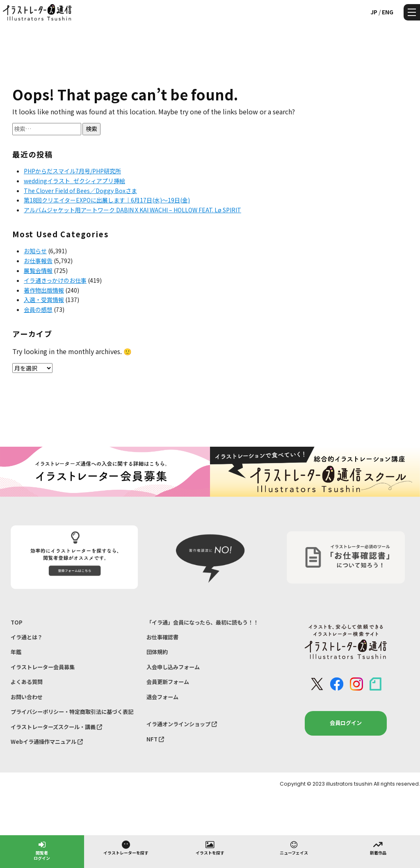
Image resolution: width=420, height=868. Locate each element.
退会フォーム (162, 697)
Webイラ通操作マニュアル (47, 742)
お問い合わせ (27, 697)
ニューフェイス (294, 848)
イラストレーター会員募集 (43, 667)
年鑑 (16, 652)
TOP (17, 622)
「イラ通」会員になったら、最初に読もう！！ (202, 622)
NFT (155, 739)
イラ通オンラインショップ (182, 724)
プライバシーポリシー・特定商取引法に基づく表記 (72, 712)
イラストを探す (210, 848)
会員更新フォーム (168, 682)
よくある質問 (27, 682)
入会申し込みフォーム (173, 667)
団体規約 (157, 652)
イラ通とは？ (27, 637)
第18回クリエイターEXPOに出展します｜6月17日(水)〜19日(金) (107, 200)
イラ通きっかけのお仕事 (55, 280)
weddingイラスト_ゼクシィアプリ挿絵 (74, 181)
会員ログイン (346, 723)
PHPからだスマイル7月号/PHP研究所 (72, 171)
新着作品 (378, 848)
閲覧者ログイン (42, 850)
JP (374, 12)
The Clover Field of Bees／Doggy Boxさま (80, 191)
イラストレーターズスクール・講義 (56, 727)
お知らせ (35, 251)
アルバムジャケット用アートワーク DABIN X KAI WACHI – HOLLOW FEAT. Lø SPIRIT (132, 210)
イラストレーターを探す (126, 848)
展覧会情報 (38, 270)
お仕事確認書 (162, 637)
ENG (388, 12)
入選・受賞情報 (44, 300)
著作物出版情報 (44, 290)
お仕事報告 (38, 261)
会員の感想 (38, 309)
